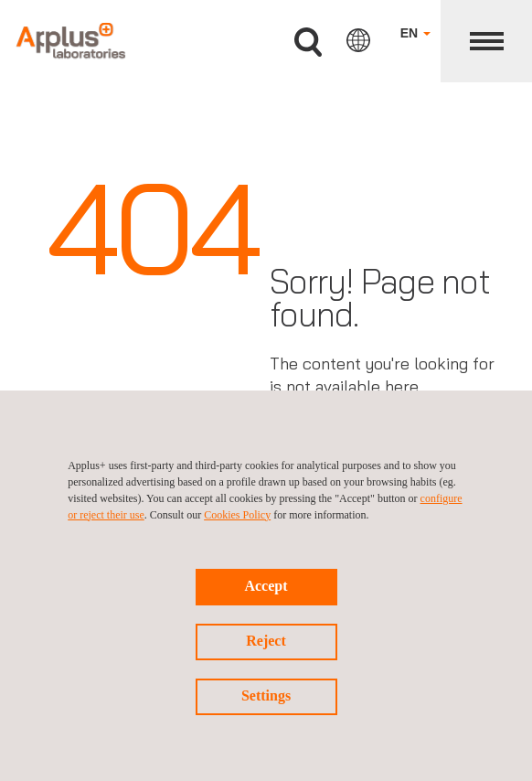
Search (308, 43)
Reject (266, 641)
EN (415, 33)
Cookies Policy (237, 515)
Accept (266, 586)
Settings (266, 695)
